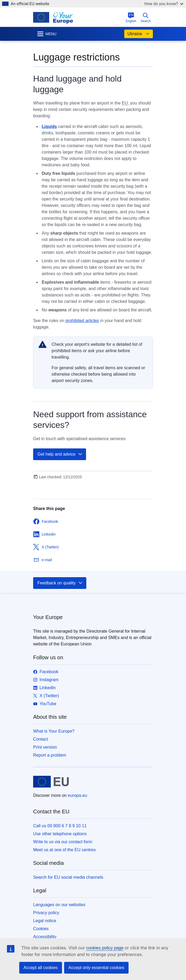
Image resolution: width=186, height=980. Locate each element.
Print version (45, 747)
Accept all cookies (41, 968)
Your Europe (48, 617)
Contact (40, 739)
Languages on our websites (59, 905)
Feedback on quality (60, 583)
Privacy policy (46, 913)
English (131, 18)
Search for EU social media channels (68, 877)
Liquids (49, 126)
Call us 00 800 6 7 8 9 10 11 (60, 826)
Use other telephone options (60, 834)
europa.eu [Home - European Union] (77, 795)
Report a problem (50, 755)
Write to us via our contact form (63, 842)
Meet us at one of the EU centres (64, 850)
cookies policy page (105, 948)
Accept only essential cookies (96, 968)
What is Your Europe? (54, 731)
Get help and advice (60, 454)
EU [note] (125, 103)
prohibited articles (82, 321)
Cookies (41, 929)
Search (146, 18)
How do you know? (164, 4)
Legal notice (45, 921)
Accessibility (45, 937)
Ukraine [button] (139, 34)
